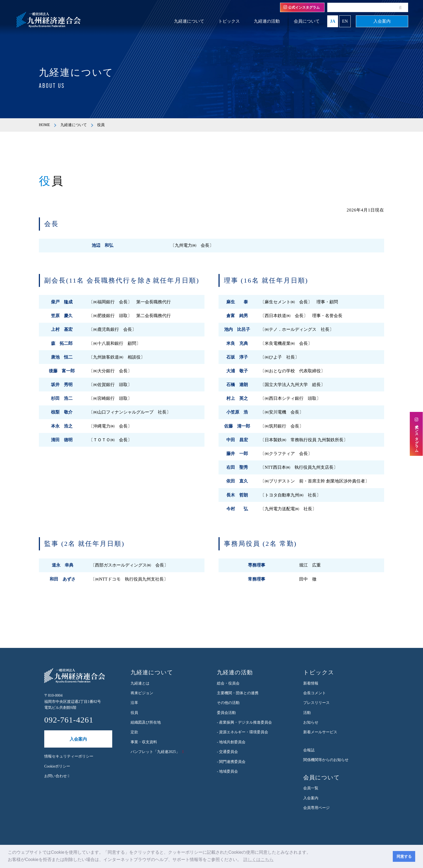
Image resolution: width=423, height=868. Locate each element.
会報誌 (309, 750)
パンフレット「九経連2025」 (155, 752)
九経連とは (140, 683)
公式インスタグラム (302, 7)
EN (345, 21)
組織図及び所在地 (146, 722)
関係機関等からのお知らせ (326, 760)
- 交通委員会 (227, 752)
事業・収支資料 (144, 742)
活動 (307, 713)
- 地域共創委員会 (231, 742)
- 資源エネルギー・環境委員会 (243, 732)
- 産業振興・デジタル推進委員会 (244, 722)
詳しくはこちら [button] (258, 860)
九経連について (189, 21)
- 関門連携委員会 (231, 762)
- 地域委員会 (227, 771)
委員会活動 (226, 713)
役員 (134, 713)
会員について (307, 21)
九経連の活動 (267, 21)
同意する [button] (404, 856)
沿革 (134, 703)
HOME (44, 125)
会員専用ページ (316, 808)
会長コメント (315, 693)
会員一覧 (311, 788)
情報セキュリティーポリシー (69, 756)
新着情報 (311, 683)
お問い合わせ (57, 776)
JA (333, 21)
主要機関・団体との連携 (238, 693)
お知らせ (311, 722)
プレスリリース (316, 703)
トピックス (229, 21)
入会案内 (382, 21)
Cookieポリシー (57, 766)
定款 (134, 732)
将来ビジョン (142, 693)
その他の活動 (228, 703)
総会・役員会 (228, 683)
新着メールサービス (320, 732)
